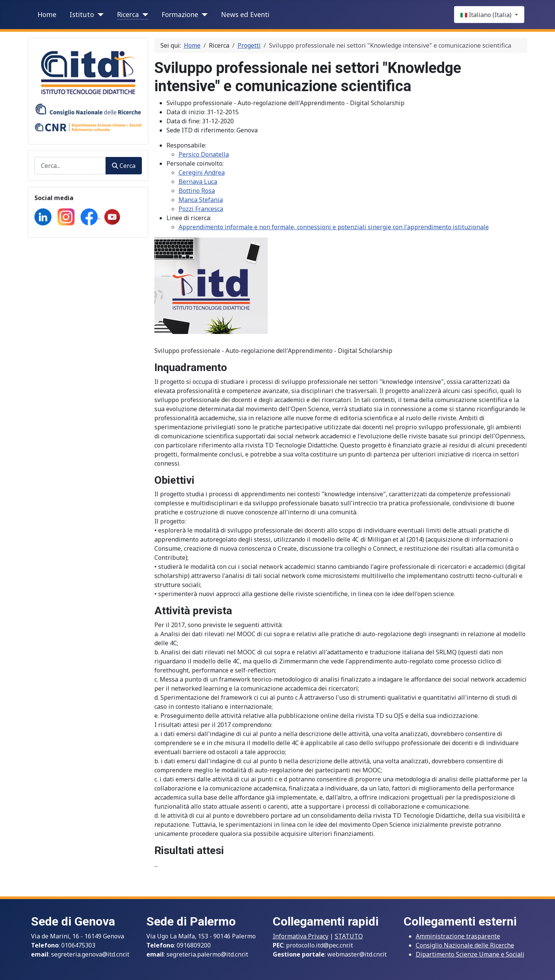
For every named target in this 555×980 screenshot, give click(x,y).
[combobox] (70, 165)
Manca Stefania (201, 200)
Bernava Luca (198, 182)
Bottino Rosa (197, 191)
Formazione (180, 14)
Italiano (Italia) (487, 15)
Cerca (124, 166)
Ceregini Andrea (202, 172)
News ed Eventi (245, 14)
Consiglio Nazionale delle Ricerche (465, 945)
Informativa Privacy (301, 936)
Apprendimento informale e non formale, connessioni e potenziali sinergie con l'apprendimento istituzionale (334, 227)
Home (47, 14)
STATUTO (349, 936)
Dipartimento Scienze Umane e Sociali (470, 954)
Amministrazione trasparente (458, 936)
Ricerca (128, 14)
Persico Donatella (204, 154)
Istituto (82, 14)
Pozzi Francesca (201, 209)
